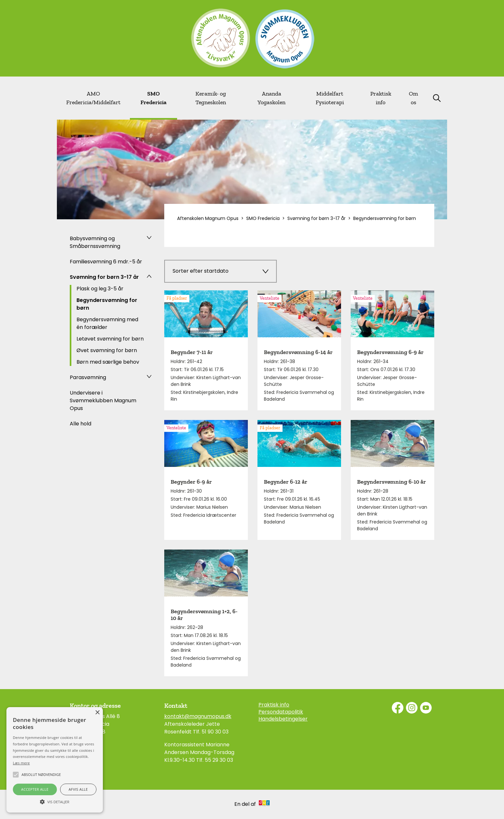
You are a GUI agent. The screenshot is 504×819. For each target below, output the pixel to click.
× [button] (97, 713)
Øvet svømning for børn (107, 350)
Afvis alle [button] (78, 789)
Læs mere (21, 763)
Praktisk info (381, 98)
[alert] (55, 760)
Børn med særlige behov (108, 362)
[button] (55, 801)
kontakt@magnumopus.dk (198, 716)
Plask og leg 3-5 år (100, 289)
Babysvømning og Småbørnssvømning (95, 242)
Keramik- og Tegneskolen (211, 98)
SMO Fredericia (153, 98)
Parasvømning (88, 377)
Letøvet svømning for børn (110, 339)
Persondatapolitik (281, 712)
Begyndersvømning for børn (107, 304)
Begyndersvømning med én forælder (107, 323)
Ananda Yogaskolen (271, 98)
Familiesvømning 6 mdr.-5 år (106, 262)
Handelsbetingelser (283, 719)
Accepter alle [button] (35, 789)
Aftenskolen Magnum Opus (208, 218)
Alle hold (81, 424)
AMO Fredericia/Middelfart (93, 98)
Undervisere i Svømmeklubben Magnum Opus (103, 400)
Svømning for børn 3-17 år (104, 277)
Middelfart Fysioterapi (330, 98)
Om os (414, 98)
